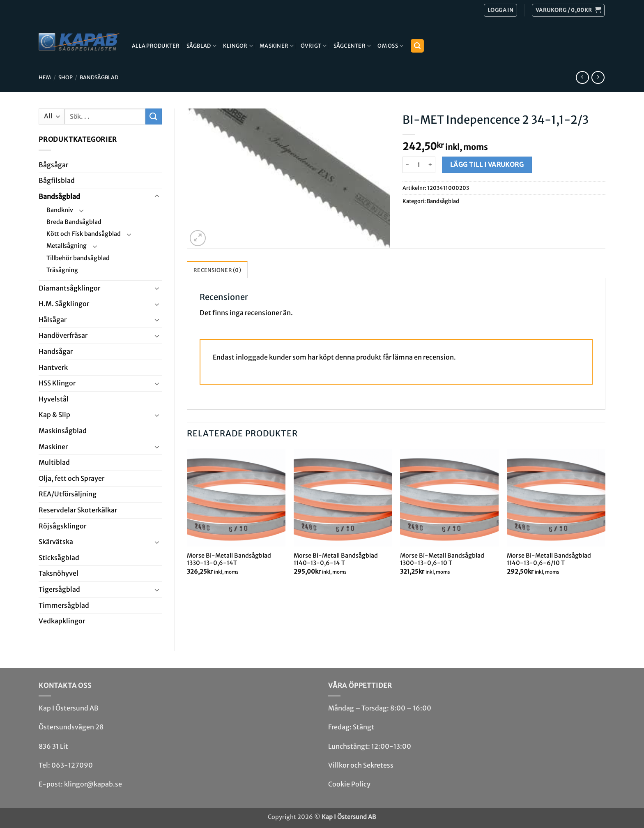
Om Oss (390, 46)
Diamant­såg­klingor (69, 288)
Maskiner (277, 46)
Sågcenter (352, 46)
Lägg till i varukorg (487, 165)
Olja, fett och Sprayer (71, 478)
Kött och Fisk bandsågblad (84, 234)
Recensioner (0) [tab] (217, 270)
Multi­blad (54, 462)
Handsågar (56, 351)
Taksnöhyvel (59, 573)
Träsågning (62, 270)
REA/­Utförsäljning (68, 494)
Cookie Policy (349, 784)
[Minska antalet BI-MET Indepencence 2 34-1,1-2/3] (407, 165)
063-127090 (72, 765)
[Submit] (154, 116)
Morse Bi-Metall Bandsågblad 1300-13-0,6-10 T (442, 559)
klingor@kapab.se (93, 784)
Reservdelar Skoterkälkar (78, 510)
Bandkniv (60, 210)
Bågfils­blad (57, 180)
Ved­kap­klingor (62, 621)
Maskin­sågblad (63, 431)
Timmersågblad (64, 605)
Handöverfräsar (63, 335)
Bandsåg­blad (99, 77)
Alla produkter (156, 46)
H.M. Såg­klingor (64, 304)
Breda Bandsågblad (74, 222)
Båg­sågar (53, 165)
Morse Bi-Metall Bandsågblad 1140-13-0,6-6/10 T (549, 559)
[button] (568, 10)
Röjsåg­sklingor (62, 526)
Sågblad (201, 46)
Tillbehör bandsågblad (78, 258)
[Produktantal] (419, 165)
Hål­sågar (53, 320)
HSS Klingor (57, 383)
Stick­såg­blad (59, 558)
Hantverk (53, 367)
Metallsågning (67, 246)
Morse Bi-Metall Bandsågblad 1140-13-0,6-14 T (336, 559)
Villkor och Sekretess (361, 765)
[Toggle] (157, 196)
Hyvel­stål (54, 399)
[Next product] (582, 77)
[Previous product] (598, 77)
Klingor (238, 46)
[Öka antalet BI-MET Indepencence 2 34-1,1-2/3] (431, 165)
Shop (66, 77)
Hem (45, 77)
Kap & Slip (54, 415)
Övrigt (314, 46)
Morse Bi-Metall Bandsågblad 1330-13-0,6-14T (229, 559)
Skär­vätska (56, 542)
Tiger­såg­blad (59, 589)
